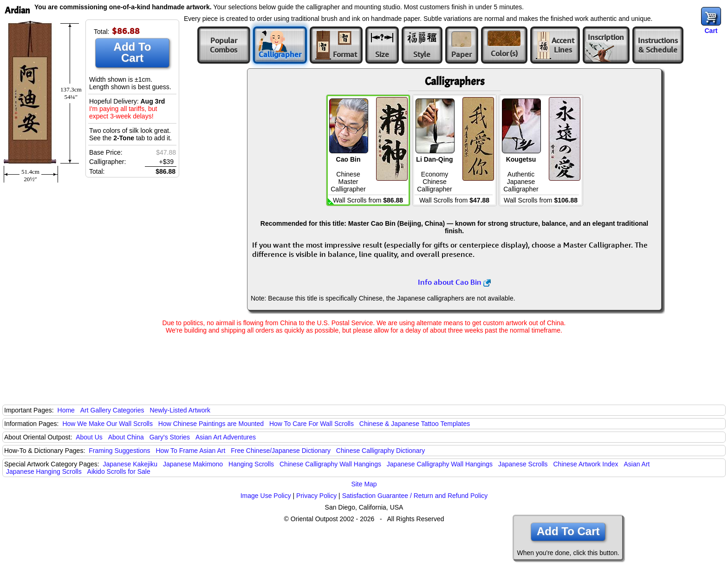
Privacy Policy (316, 496)
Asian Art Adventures (226, 437)
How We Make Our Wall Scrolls (107, 424)
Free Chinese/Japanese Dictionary (281, 451)
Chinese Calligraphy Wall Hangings (330, 464)
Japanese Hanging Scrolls (44, 471)
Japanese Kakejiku (130, 464)
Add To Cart (133, 52)
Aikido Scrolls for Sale (119, 471)
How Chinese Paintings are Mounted (211, 424)
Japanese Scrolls (523, 464)
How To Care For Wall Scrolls (312, 424)
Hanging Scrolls (251, 464)
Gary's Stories (170, 437)
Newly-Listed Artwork (180, 410)
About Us (89, 437)
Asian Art (637, 464)
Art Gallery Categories (112, 410)
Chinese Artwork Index (586, 464)
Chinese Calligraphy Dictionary (380, 451)
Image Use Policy (266, 496)
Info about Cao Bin (454, 282)
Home (66, 410)
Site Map (364, 484)
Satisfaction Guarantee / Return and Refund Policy (415, 496)
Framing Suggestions (119, 451)
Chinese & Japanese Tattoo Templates (415, 424)
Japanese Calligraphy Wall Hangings (440, 464)
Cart (711, 31)
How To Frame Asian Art (190, 451)
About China (126, 437)
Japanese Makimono (193, 464)
